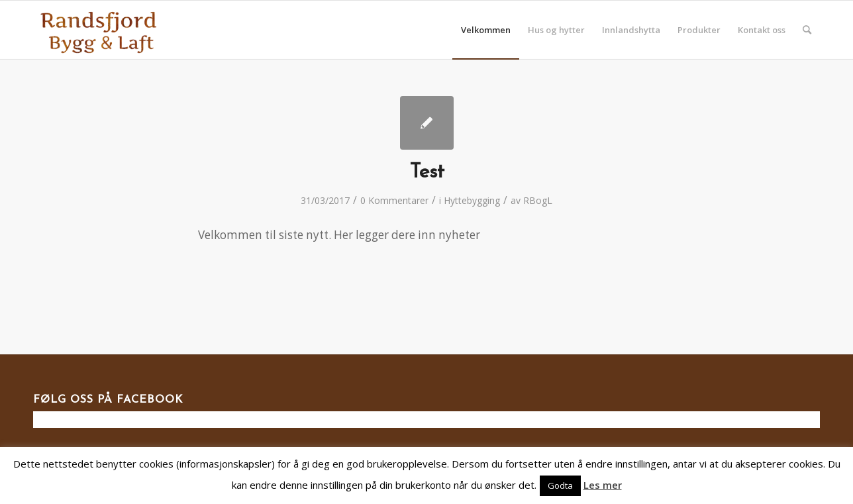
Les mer (603, 485)
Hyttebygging (472, 200)
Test (427, 173)
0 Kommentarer (394, 200)
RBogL (538, 200)
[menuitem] (486, 30)
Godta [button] (560, 485)
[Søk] (807, 30)
